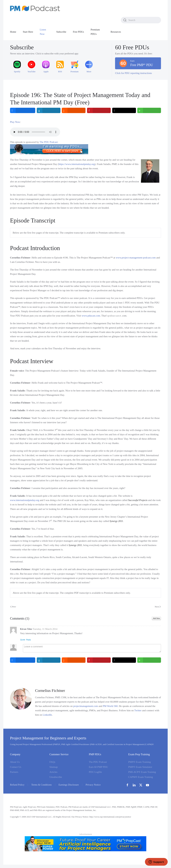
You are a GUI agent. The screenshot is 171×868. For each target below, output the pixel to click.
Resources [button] (116, 32)
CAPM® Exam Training (141, 777)
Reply (29, 640)
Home (13, 32)
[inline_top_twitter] (124, 110)
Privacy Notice (93, 785)
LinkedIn (47, 715)
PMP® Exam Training (140, 762)
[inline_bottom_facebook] (23, 660)
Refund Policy (17, 785)
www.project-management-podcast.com (136, 258)
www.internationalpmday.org (25, 500)
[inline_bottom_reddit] (74, 660)
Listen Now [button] (43, 32)
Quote (23, 640)
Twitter (138, 710)
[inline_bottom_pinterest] (99, 660)
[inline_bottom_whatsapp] (149, 660)
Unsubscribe (56, 777)
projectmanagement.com (86, 706)
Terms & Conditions (41, 785)
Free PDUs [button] (78, 32)
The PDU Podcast (49, 142)
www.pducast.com (91, 316)
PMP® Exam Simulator (140, 767)
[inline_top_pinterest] (99, 110)
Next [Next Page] (158, 607)
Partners (14, 772)
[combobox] (141, 20)
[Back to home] (35, 8)
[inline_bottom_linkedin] (49, 660)
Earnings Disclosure (69, 785)
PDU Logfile (95, 772)
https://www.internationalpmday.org (77, 164)
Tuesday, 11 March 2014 (45, 629)
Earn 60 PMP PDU (98, 767)
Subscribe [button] (61, 32)
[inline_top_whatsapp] (149, 110)
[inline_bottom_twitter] (124, 660)
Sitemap (54, 767)
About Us (15, 762)
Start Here (28, 32)
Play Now (15, 122)
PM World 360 (110, 706)
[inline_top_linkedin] (49, 110)
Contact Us (16, 767)
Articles (53, 772)
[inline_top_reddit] (74, 110)
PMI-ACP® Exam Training (142, 772)
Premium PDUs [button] (95, 32)
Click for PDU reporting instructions (133, 73)
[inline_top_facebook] (23, 110)
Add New (156, 618)
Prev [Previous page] (13, 607)
